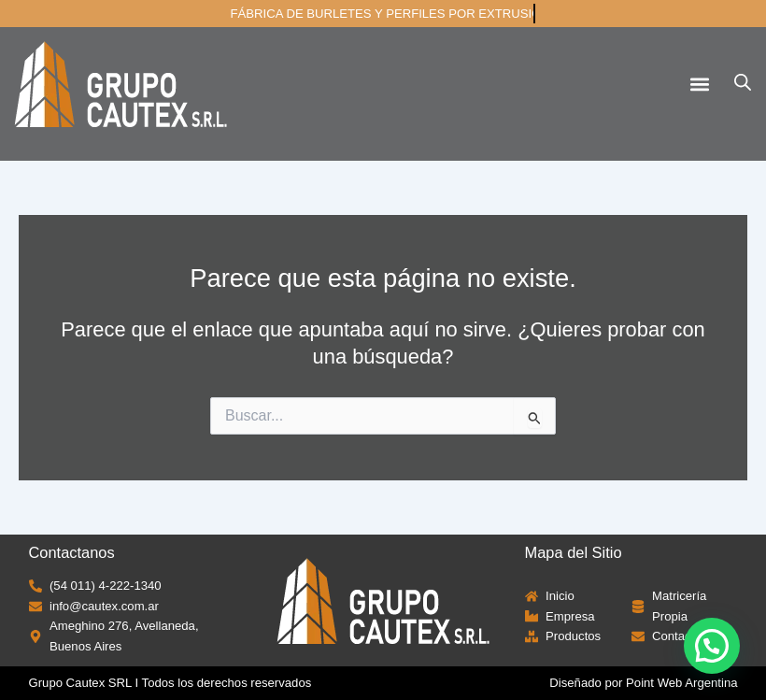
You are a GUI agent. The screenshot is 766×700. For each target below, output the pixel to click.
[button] (699, 84)
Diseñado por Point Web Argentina (643, 683)
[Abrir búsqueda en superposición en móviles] (743, 82)
